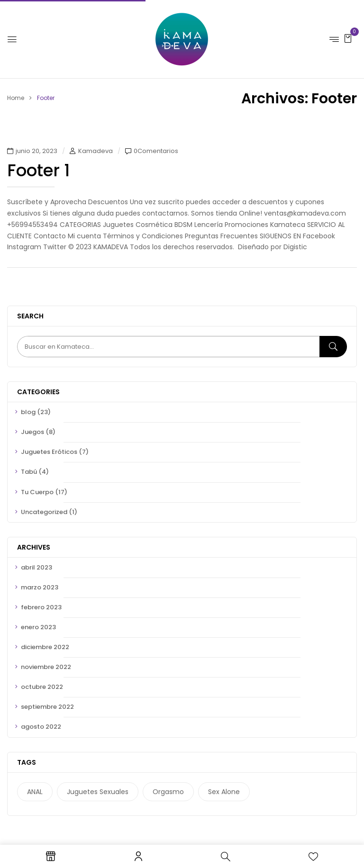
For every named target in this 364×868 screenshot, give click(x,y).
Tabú (29, 472)
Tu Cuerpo (37, 492)
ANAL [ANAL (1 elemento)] (35, 792)
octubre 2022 (42, 687)
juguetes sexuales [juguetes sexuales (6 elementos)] (98, 792)
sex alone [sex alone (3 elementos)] (224, 792)
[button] (348, 38)
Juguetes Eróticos (49, 452)
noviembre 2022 (46, 667)
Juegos (32, 432)
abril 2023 (36, 567)
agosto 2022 (41, 727)
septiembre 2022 (47, 707)
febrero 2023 (41, 607)
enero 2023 (38, 627)
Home (16, 98)
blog (28, 412)
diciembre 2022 (45, 647)
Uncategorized (44, 512)
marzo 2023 (40, 587)
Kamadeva (96, 151)
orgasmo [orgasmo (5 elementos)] (168, 792)
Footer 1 (38, 170)
